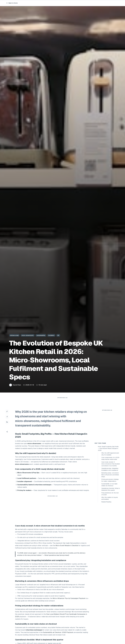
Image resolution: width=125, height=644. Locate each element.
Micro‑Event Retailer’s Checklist (67, 549)
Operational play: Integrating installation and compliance (110, 503)
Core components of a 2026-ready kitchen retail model (111, 492)
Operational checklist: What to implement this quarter (111, 523)
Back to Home (12, 3)
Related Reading (106, 536)
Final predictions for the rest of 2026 (110, 528)
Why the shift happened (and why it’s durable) (110, 488)
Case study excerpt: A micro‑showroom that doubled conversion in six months (111, 498)
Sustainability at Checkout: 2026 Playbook (58, 636)
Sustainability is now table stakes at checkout (109, 518)
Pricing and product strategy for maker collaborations (110, 514)
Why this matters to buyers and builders (110, 532)
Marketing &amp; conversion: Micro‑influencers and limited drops (110, 509)
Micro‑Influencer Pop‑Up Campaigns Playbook (69, 602)
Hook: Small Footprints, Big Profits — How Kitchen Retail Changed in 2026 (108, 482)
